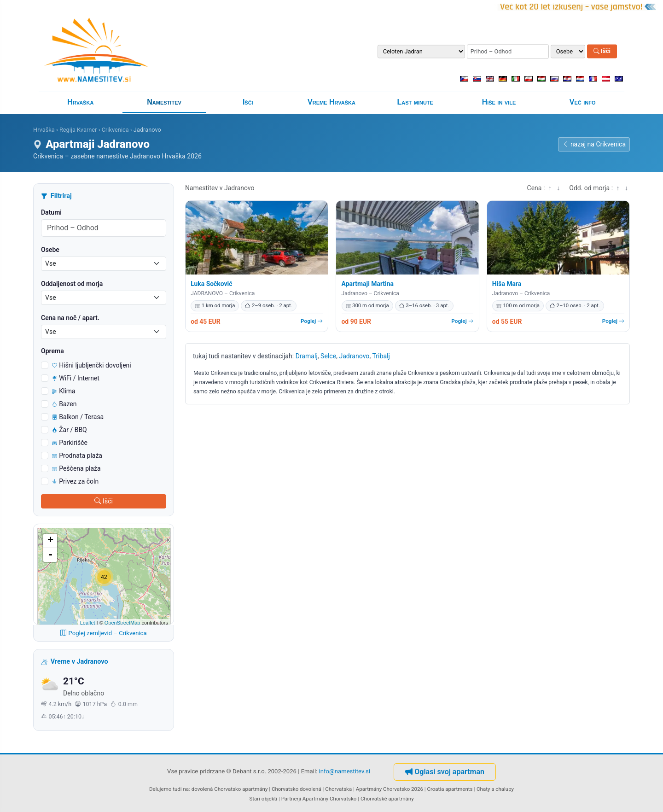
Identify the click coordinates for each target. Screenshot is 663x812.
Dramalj (307, 356)
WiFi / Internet (76, 378)
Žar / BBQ (70, 430)
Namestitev (164, 102)
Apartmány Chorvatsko (330, 799)
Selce (328, 356)
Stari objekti (263, 799)
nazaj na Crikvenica (594, 144)
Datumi (51, 212)
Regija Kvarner (78, 130)
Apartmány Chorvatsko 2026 (390, 789)
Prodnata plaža (77, 456)
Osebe (50, 250)
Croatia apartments (450, 789)
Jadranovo (354, 356)
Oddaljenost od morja (72, 284)
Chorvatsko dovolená (297, 789)
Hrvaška (80, 102)
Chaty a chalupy (495, 789)
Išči (602, 51)
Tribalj (381, 356)
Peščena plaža (76, 468)
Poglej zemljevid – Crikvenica (103, 633)
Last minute (415, 102)
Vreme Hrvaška (331, 102)
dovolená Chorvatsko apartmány (230, 789)
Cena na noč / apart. (70, 318)
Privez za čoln (75, 481)
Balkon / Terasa (78, 417)
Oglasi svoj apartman (445, 772)
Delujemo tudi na (169, 789)
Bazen (64, 404)
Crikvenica (115, 130)
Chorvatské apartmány (387, 799)
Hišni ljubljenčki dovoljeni (92, 365)
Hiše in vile (499, 102)
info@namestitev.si (345, 771)
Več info (583, 102)
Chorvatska (338, 789)
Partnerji (291, 799)
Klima (64, 391)
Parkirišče (70, 443)
